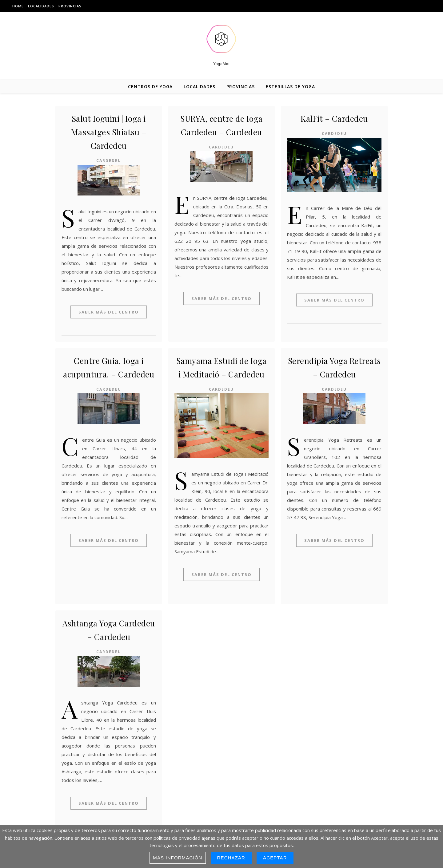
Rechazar (231, 858)
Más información (178, 858)
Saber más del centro (109, 312)
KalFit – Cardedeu (334, 118)
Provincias (70, 6)
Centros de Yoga (150, 87)
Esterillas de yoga (290, 87)
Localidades (41, 6)
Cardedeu (109, 161)
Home (18, 6)
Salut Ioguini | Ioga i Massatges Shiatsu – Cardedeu (109, 132)
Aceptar (275, 858)
